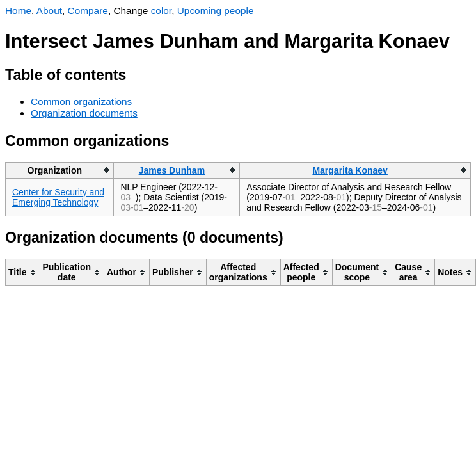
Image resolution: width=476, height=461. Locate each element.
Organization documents (84, 113)
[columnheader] (60, 170)
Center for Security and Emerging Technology (58, 197)
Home (18, 11)
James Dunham (172, 170)
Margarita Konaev (350, 170)
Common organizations (81, 101)
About (49, 11)
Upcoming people (216, 11)
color (162, 11)
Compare (88, 11)
